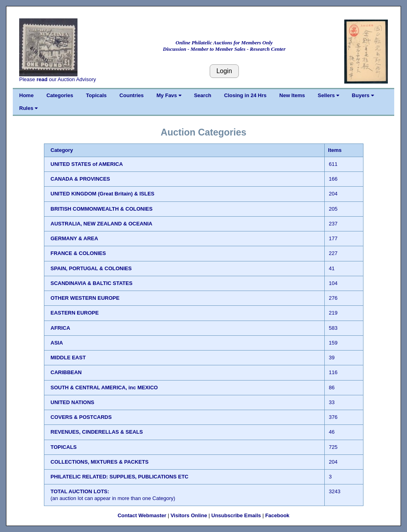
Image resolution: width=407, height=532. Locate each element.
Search (203, 95)
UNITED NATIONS (73, 402)
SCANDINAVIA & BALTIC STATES (92, 283)
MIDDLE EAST (68, 358)
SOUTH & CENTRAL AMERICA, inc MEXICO (104, 388)
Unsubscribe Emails (236, 515)
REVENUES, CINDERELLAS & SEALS (97, 432)
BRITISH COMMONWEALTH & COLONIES (102, 209)
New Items (292, 95)
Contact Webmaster (142, 515)
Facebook (277, 515)
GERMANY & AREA (74, 238)
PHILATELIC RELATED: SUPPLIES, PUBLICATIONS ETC (120, 477)
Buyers (363, 95)
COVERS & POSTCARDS (81, 417)
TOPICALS (64, 447)
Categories (60, 95)
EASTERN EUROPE (75, 313)
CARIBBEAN (66, 372)
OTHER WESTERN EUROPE (85, 298)
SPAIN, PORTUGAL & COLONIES (91, 268)
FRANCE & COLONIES (78, 253)
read (42, 79)
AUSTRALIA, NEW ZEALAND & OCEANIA (102, 224)
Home (26, 95)
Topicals (96, 95)
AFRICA (61, 328)
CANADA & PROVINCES (80, 179)
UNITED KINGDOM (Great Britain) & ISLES (103, 194)
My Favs (169, 95)
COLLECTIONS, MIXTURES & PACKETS (100, 462)
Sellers (329, 95)
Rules (28, 108)
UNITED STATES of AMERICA (87, 164)
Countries (132, 95)
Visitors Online (189, 515)
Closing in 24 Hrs (245, 95)
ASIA (57, 343)
